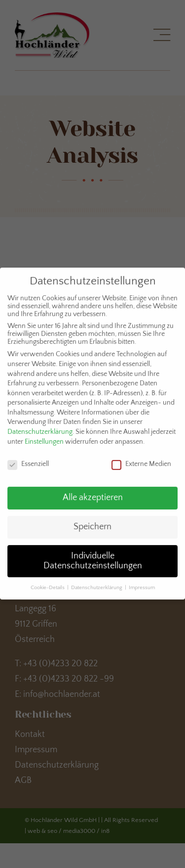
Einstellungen (44, 437)
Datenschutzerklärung (40, 427)
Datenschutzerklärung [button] (97, 582)
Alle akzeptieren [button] (93, 493)
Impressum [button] (142, 582)
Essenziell (28, 458)
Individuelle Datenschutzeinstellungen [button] (93, 556)
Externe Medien (141, 458)
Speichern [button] (92, 522)
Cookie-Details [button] (48, 582)
